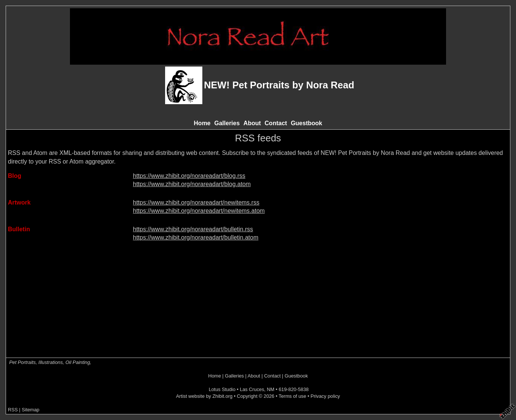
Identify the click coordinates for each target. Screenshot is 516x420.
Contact (276, 123)
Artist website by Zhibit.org (204, 396)
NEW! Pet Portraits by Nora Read (279, 85)
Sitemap (31, 410)
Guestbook (307, 123)
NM (270, 389)
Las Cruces (252, 389)
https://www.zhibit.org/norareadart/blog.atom (192, 184)
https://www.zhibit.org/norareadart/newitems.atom (199, 211)
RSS (13, 410)
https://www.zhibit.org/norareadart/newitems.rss (196, 202)
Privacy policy (325, 396)
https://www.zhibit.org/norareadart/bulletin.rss (193, 229)
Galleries (227, 123)
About (252, 123)
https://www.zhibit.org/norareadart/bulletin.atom (196, 237)
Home (202, 123)
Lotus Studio (222, 389)
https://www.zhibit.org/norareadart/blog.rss (189, 176)
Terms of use (292, 396)
